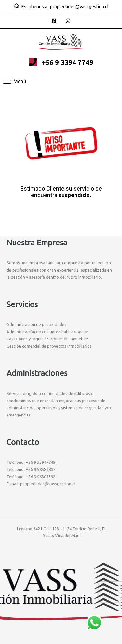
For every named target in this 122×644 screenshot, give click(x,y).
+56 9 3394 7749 (68, 62)
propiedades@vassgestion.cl (79, 7)
